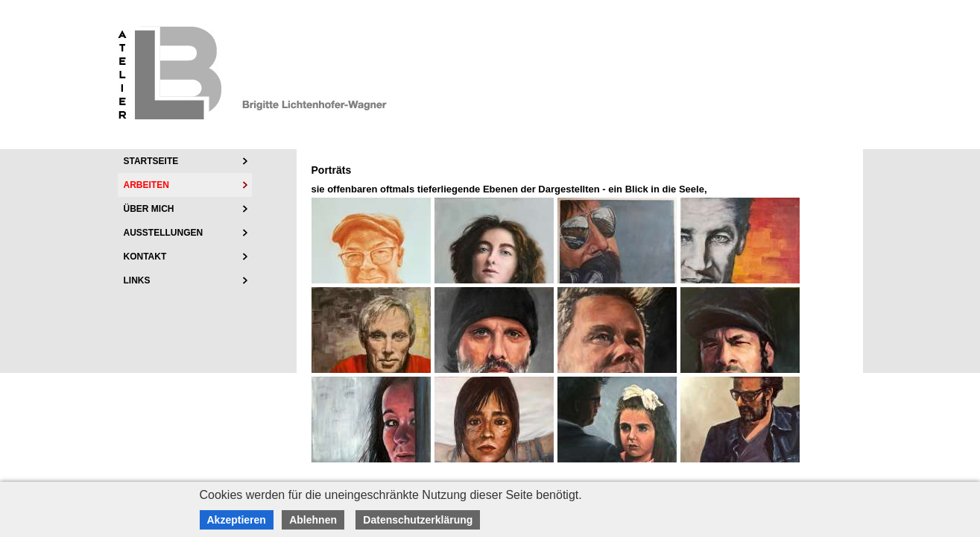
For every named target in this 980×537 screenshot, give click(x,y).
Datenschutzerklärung (418, 520)
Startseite (151, 161)
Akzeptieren (237, 520)
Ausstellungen (164, 233)
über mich (149, 209)
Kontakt (145, 257)
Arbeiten (146, 185)
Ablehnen (313, 520)
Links (137, 280)
